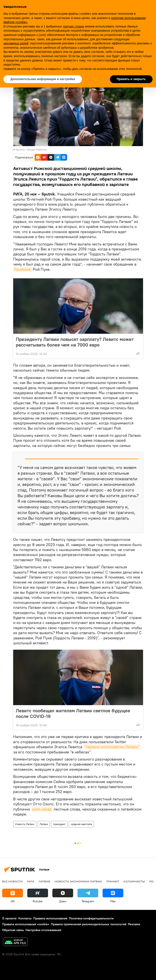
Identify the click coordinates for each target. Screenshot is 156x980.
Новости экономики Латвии (78, 881)
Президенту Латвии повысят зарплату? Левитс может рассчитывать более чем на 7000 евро (75, 342)
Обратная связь (13, 930)
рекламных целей (16, 43)
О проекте (9, 918)
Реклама (134, 924)
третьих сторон (74, 26)
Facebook (23, 269)
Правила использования (50, 918)
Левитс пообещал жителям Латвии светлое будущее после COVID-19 (73, 713)
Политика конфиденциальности (91, 918)
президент (59, 824)
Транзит (113, 881)
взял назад (42, 809)
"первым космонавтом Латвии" (112, 747)
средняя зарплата (81, 824)
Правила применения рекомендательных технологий (89, 924)
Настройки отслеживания (43, 930)
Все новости (12, 881)
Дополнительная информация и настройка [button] (43, 79)
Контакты (25, 918)
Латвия (44, 824)
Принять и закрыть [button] (131, 79)
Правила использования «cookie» (26, 924)
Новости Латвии (25, 824)
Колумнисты (134, 881)
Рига (31, 881)
